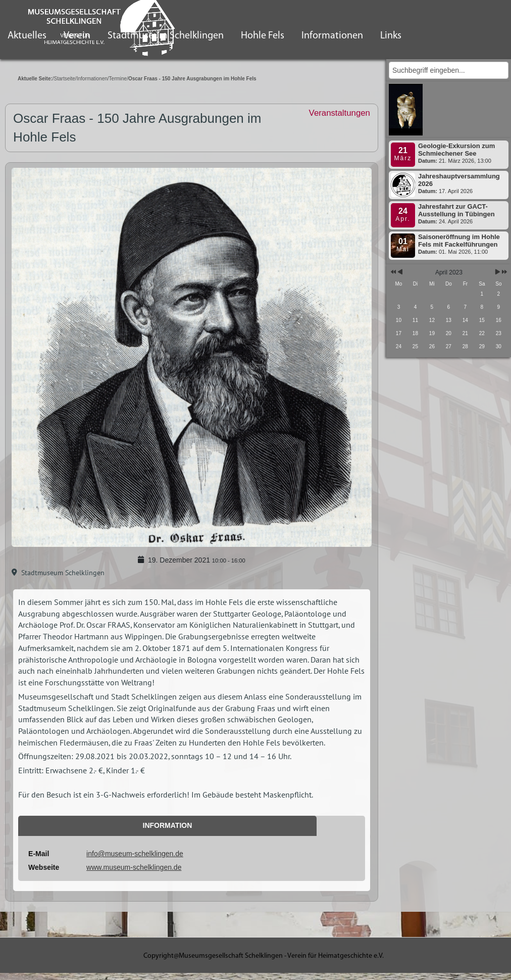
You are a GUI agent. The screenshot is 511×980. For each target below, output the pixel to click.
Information (168, 825)
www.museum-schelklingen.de (134, 867)
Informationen (332, 36)
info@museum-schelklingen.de (135, 854)
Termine (118, 79)
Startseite (65, 79)
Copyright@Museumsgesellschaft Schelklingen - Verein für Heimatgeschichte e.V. (264, 956)
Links (391, 36)
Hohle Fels (263, 36)
